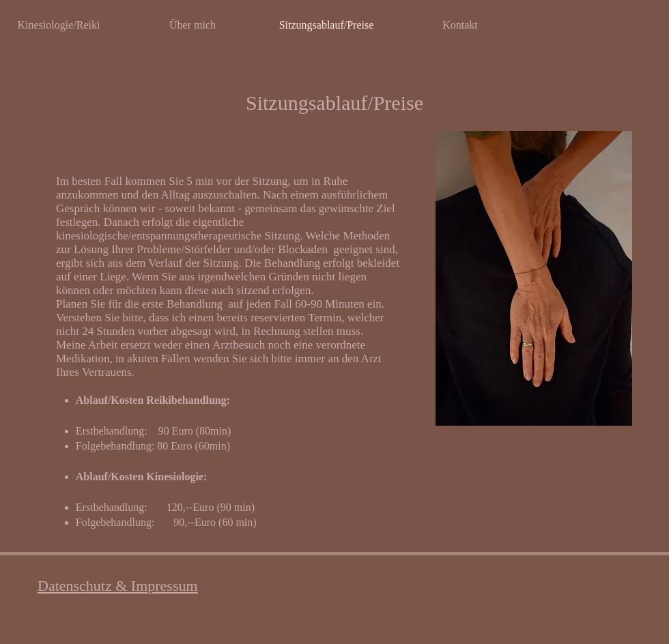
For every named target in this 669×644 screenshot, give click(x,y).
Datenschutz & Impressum (118, 586)
